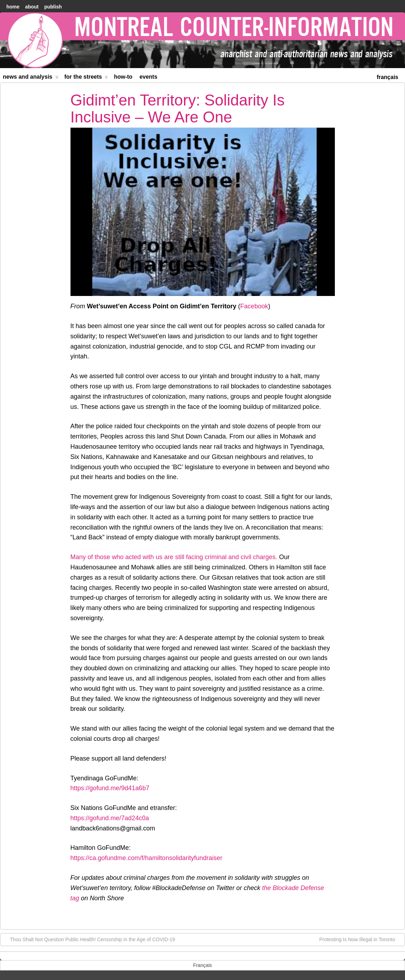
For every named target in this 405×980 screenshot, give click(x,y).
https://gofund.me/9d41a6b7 (110, 788)
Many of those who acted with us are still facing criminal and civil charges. (174, 557)
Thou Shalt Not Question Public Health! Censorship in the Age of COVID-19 (89, 939)
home (13, 7)
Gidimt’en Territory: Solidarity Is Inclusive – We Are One (178, 108)
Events (149, 77)
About (32, 7)
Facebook (254, 306)
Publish (53, 7)
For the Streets (86, 78)
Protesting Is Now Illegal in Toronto (361, 939)
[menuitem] (388, 76)
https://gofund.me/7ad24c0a (110, 818)
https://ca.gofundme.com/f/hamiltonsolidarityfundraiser (146, 858)
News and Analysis (31, 78)
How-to (123, 77)
